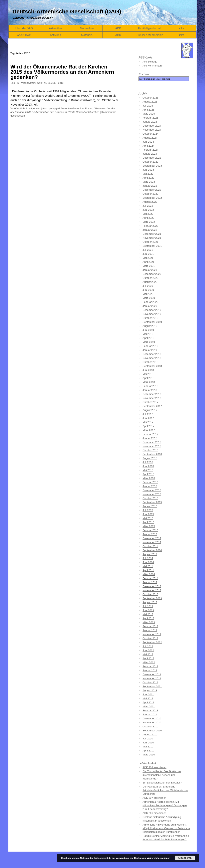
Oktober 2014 (150, 546)
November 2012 (152, 634)
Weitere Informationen (159, 858)
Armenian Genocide (72, 108)
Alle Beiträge (150, 62)
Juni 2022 (148, 210)
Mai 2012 (148, 654)
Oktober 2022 (150, 194)
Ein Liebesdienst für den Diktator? (162, 783)
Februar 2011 (150, 710)
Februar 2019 (150, 346)
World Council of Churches (84, 112)
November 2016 (152, 446)
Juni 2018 (148, 370)
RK (17, 83)
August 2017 (150, 410)
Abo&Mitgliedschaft (150, 28)
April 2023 (148, 178)
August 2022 (150, 202)
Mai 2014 (148, 566)
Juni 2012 (148, 650)
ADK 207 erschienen (154, 798)
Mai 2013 (148, 614)
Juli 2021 (148, 250)
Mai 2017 (148, 422)
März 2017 (149, 430)
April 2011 (148, 702)
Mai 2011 (148, 698)
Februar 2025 (150, 118)
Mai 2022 (148, 214)
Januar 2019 (150, 350)
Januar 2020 (150, 306)
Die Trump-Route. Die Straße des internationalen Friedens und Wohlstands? (162, 775)
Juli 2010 (148, 739)
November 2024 (152, 130)
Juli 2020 (148, 286)
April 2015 (148, 522)
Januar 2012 (150, 670)
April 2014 (148, 570)
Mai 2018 (148, 374)
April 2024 (148, 146)
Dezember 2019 (152, 310)
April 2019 (148, 338)
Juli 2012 (148, 646)
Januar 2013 (150, 630)
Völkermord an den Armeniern (50, 112)
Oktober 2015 (150, 498)
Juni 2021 (148, 254)
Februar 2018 (150, 386)
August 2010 (150, 735)
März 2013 (149, 622)
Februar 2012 (150, 666)
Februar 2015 (150, 530)
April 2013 (148, 618)
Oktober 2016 (150, 450)
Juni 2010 (148, 743)
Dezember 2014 (152, 538)
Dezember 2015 (152, 490)
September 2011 (152, 686)
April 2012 (148, 658)
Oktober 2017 (150, 402)
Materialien (87, 28)
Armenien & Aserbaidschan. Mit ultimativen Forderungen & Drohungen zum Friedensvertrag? (165, 805)
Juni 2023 (148, 170)
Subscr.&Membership (150, 35)
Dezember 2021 (152, 234)
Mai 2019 (148, 334)
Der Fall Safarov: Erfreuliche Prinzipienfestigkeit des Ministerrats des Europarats (165, 790)
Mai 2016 (148, 470)
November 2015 (152, 494)
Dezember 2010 (152, 718)
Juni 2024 (148, 142)
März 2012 (149, 662)
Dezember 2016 (152, 442)
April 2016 (148, 474)
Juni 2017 (148, 418)
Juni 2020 (148, 290)
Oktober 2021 (150, 242)
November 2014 (152, 542)
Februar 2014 (150, 578)
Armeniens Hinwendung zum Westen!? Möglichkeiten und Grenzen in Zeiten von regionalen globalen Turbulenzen (166, 828)
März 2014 (149, 574)
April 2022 (148, 218)
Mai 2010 (148, 747)
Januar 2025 (150, 122)
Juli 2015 (148, 510)
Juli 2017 (148, 414)
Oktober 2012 (150, 638)
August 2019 (150, 326)
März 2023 (149, 182)
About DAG (24, 35)
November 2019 (152, 314)
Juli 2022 (148, 206)
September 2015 (152, 502)
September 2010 (152, 731)
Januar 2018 (150, 390)
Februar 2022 (150, 226)
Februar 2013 (150, 626)
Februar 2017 (150, 434)
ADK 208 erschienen (154, 767)
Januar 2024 (150, 154)
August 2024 (150, 138)
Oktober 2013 (150, 594)
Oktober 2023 (150, 162)
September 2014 (152, 550)
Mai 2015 (148, 518)
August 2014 (150, 554)
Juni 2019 (148, 330)
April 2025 (148, 110)
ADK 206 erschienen (154, 813)
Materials (87, 35)
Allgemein (35, 108)
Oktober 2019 (150, 318)
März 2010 (149, 755)
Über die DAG (24, 28)
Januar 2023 (150, 186)
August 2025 (150, 102)
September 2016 (152, 454)
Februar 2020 (150, 302)
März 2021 (149, 266)
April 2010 (148, 751)
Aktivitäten (56, 28)
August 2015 (150, 506)
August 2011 (150, 690)
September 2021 (152, 246)
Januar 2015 (150, 534)
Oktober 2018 (150, 362)
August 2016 (150, 458)
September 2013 (152, 598)
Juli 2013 (148, 606)
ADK (118, 28)
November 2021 (152, 238)
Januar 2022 (150, 230)
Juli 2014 (148, 558)
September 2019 (152, 322)
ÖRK (28, 112)
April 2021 (148, 262)
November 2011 (152, 678)
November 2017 (152, 398)
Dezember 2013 (152, 586)
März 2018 (149, 382)
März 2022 (149, 222)
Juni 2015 (148, 514)
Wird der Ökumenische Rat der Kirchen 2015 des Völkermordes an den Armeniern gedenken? (62, 72)
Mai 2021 (148, 258)
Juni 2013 (148, 610)
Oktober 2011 (150, 682)
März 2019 (149, 342)
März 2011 (149, 706)
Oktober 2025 (150, 98)
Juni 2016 (148, 466)
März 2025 (149, 114)
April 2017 (148, 426)
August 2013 (150, 602)
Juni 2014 (148, 562)
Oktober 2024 (150, 134)
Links (181, 28)
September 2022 (152, 198)
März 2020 (149, 298)
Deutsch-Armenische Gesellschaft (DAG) (67, 12)
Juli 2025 (148, 106)
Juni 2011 (148, 694)
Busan (89, 108)
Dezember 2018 (152, 354)
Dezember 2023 (152, 158)
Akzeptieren (185, 858)
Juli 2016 (148, 462)
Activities (55, 35)
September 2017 (152, 406)
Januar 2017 (150, 438)
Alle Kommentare (153, 66)
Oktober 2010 (150, 727)
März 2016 (149, 478)
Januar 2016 (150, 486)
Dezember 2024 (152, 126)
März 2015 (149, 526)
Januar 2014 (150, 582)
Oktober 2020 (150, 278)
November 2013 (152, 590)
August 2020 (150, 282)
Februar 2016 (150, 482)
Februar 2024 (150, 150)
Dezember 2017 (152, 394)
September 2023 (152, 166)
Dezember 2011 (152, 674)
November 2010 (152, 722)
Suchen (144, 74)
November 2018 (152, 358)
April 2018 (148, 378)
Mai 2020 (148, 294)
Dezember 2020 (152, 274)
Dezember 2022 (152, 190)
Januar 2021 (150, 270)
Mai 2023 (148, 174)
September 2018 (152, 366)
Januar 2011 (150, 714)
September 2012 (152, 642)
